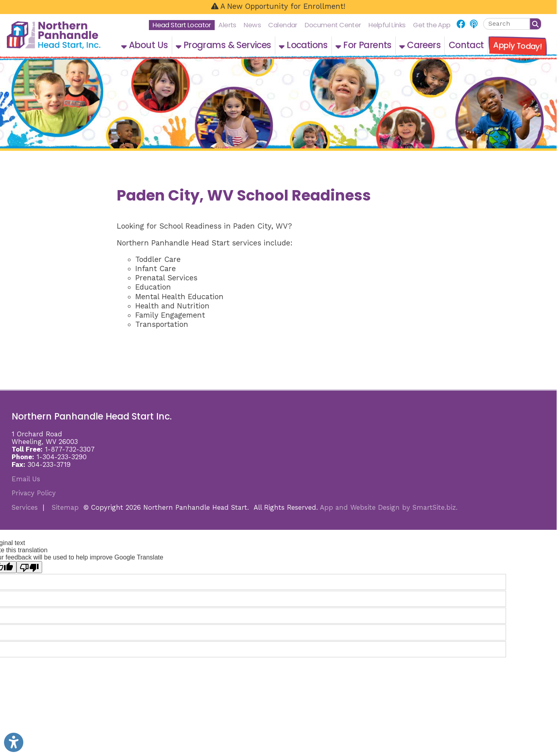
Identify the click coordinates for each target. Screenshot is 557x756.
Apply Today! (518, 46)
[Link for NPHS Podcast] (474, 24)
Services (25, 508)
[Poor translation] (29, 567)
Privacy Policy (34, 493)
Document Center (333, 25)
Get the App (432, 25)
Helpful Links (387, 25)
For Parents (364, 45)
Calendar (283, 25)
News (252, 25)
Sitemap (65, 508)
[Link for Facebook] (461, 24)
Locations (303, 45)
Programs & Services (224, 45)
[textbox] (506, 24)
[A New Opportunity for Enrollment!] (278, 7)
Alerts (227, 25)
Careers (420, 45)
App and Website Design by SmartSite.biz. (389, 508)
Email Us (26, 479)
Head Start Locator (182, 25)
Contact (466, 45)
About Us (144, 45)
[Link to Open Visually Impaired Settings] (14, 742)
